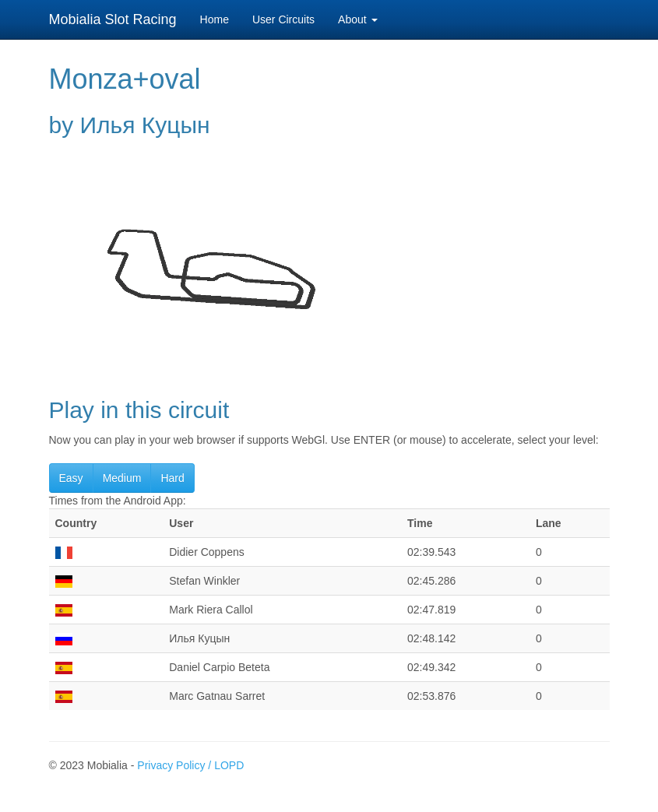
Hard (172, 478)
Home (215, 19)
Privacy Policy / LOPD (190, 765)
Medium (122, 478)
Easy (71, 478)
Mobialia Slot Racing (113, 19)
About (357, 19)
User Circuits (283, 19)
